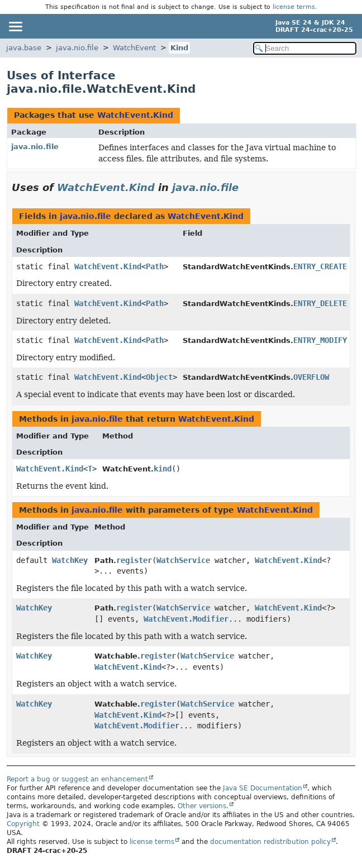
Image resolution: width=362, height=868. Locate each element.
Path (155, 266)
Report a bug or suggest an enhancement (77, 779)
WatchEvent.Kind (135, 115)
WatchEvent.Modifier (186, 619)
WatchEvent (134, 48)
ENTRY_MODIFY (320, 340)
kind (163, 469)
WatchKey (70, 560)
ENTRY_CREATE (320, 266)
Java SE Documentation (263, 788)
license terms (294, 7)
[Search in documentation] (305, 48)
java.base (24, 48)
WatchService (183, 560)
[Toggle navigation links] (15, 26)
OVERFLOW (311, 377)
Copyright (23, 824)
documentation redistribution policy (270, 842)
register (134, 560)
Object (159, 377)
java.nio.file (77, 48)
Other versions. (203, 806)
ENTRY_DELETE (320, 303)
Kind (179, 48)
